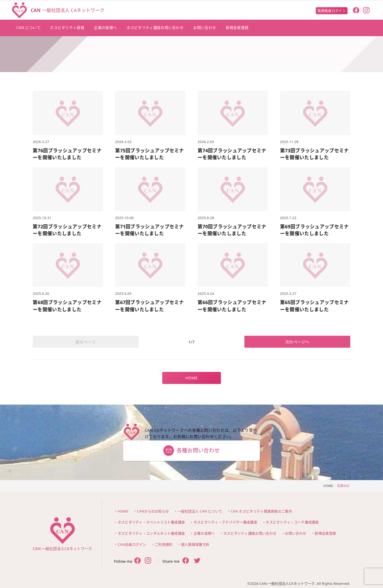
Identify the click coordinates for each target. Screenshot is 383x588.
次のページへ (297, 342)
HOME (191, 378)
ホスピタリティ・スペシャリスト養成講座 (151, 522)
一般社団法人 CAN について (200, 511)
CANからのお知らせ (153, 511)
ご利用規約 (164, 544)
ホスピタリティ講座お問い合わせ (250, 533)
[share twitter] (197, 561)
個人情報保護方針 (195, 544)
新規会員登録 (325, 533)
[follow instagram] (366, 11)
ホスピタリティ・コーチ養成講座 (292, 522)
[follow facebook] (356, 11)
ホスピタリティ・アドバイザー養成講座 (225, 522)
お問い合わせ (295, 533)
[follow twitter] (148, 561)
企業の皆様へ (204, 533)
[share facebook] (186, 561)
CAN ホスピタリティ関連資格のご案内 (261, 511)
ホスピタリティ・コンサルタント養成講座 (151, 533)
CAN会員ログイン (132, 544)
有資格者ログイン (332, 11)
